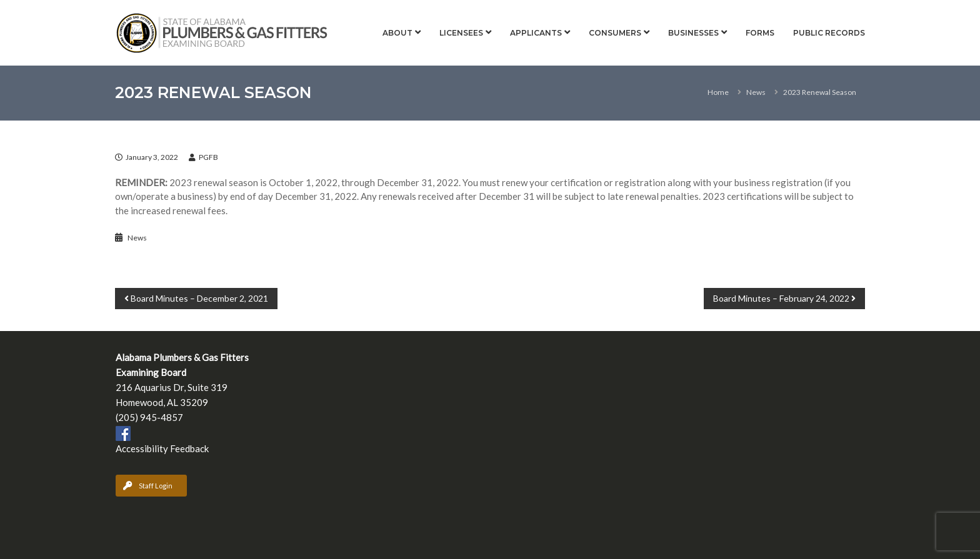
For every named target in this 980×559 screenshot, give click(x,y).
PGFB (208, 157)
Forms (760, 33)
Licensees (461, 33)
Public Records (829, 33)
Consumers (615, 33)
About (397, 33)
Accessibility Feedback (162, 448)
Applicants (536, 33)
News (756, 92)
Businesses (693, 33)
